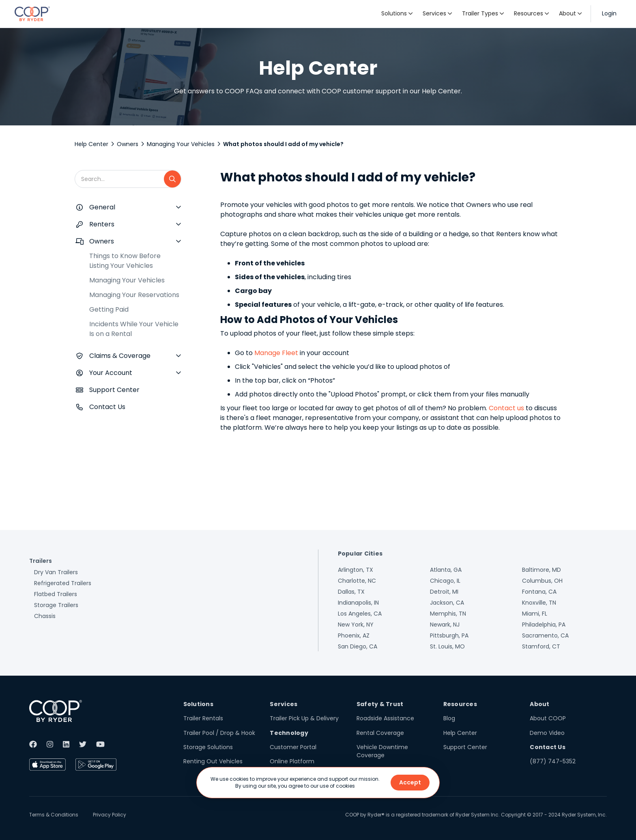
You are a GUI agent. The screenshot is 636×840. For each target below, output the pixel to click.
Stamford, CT (541, 646)
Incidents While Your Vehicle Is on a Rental (134, 329)
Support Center (114, 390)
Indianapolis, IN (358, 603)
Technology (289, 733)
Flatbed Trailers (56, 594)
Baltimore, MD (541, 570)
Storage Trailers (56, 605)
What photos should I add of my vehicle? (283, 144)
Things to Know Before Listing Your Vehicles (125, 261)
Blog (449, 718)
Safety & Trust (380, 704)
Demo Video (547, 733)
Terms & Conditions (54, 815)
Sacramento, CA (545, 635)
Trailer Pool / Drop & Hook (219, 733)
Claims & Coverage (120, 356)
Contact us (506, 408)
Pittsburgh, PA (449, 635)
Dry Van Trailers (56, 572)
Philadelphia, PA (544, 625)
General (102, 207)
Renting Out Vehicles (213, 761)
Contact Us (107, 407)
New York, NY (356, 625)
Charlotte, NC (357, 581)
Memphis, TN (448, 614)
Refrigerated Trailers (63, 583)
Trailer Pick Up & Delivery (304, 718)
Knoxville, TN (539, 603)
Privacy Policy (110, 815)
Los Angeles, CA (360, 614)
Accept (410, 782)
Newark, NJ (445, 625)
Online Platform (292, 761)
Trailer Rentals (203, 718)
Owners (128, 144)
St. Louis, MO (447, 646)
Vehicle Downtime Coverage (382, 751)
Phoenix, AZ (354, 635)
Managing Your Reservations (134, 295)
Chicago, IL (445, 581)
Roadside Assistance (385, 718)
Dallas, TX (351, 592)
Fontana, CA (539, 592)
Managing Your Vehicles (181, 144)
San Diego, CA (358, 646)
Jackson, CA (447, 603)
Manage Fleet (275, 353)
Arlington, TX (356, 570)
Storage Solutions (208, 747)
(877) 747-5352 (553, 761)
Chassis (45, 616)
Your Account (111, 373)
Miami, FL (535, 614)
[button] (397, 14)
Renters (102, 224)
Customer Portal (293, 747)
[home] (32, 14)
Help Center (91, 144)
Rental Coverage (380, 733)
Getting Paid (109, 309)
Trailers (41, 561)
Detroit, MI (444, 592)
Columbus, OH (542, 581)
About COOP (548, 718)
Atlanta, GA (446, 570)
